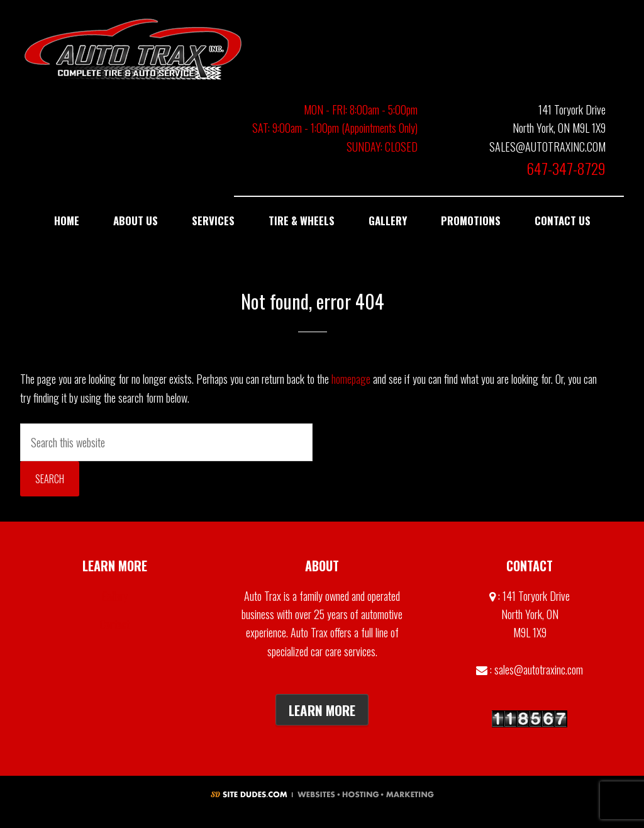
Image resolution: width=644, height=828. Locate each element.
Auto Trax (133, 49)
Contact (115, 624)
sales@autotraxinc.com (539, 669)
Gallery (115, 596)
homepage (351, 379)
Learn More (322, 710)
